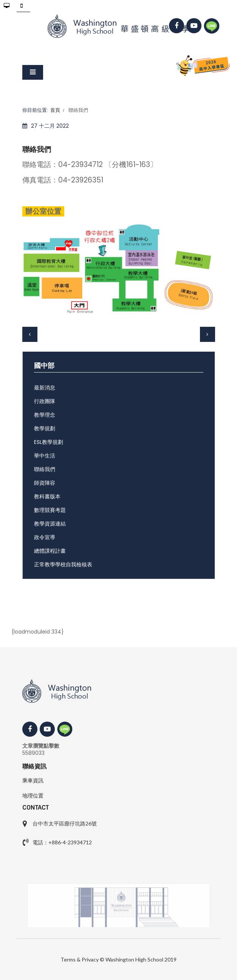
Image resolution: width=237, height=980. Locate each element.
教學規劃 (45, 428)
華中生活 (45, 456)
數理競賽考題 (50, 510)
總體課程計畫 (50, 551)
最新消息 (45, 388)
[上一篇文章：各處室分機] (30, 334)
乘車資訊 (33, 781)
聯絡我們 (45, 469)
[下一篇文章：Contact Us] (208, 334)
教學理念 (45, 415)
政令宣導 (45, 537)
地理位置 (33, 796)
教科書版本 (47, 496)
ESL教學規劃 (49, 442)
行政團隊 (45, 401)
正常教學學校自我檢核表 (63, 564)
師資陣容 (45, 483)
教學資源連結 (50, 524)
